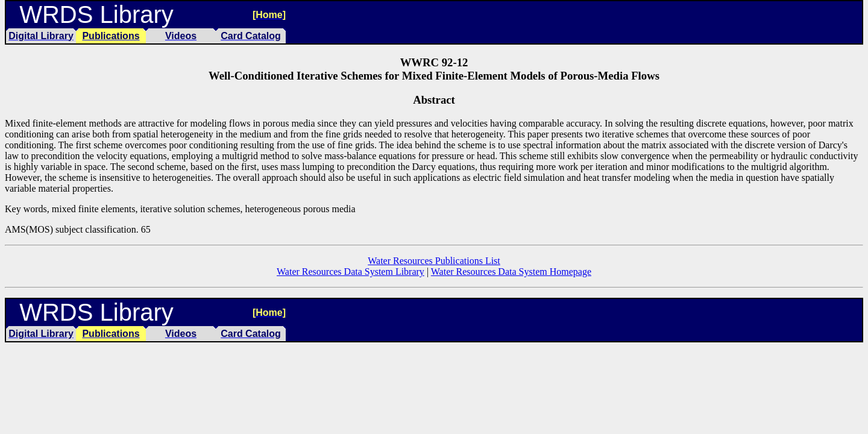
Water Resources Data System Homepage (511, 272)
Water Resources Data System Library (351, 272)
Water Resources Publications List (434, 261)
